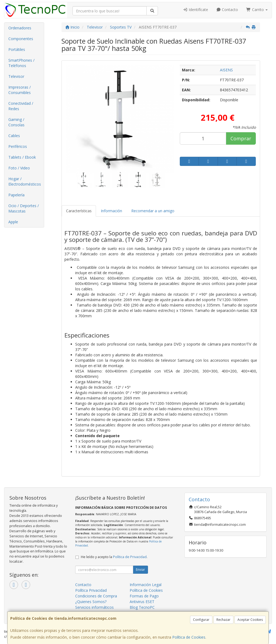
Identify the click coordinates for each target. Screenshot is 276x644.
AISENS (226, 70)
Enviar (140, 570)
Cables (14, 136)
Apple (13, 222)
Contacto (227, 10)
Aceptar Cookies (250, 620)
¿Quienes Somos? (91, 602)
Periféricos (18, 146)
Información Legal (146, 585)
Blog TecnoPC (142, 607)
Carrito (257, 10)
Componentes (21, 39)
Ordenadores (20, 28)
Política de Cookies (189, 637)
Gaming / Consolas (16, 122)
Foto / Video (19, 168)
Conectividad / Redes (21, 106)
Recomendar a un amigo (153, 211)
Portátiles (17, 49)
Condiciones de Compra (96, 596)
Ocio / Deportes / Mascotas (24, 208)
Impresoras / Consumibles (20, 90)
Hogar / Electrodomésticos (25, 181)
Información (111, 211)
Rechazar (223, 620)
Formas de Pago (144, 596)
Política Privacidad (91, 590)
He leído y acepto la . (114, 557)
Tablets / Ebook (22, 157)
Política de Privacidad (130, 557)
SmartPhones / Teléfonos (21, 63)
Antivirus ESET (142, 602)
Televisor (16, 76)
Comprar (241, 138)
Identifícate (195, 10)
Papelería (16, 195)
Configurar (201, 620)
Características (79, 211)
